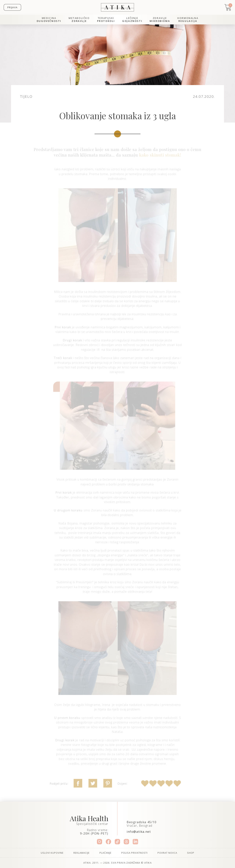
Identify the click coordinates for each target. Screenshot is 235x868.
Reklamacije (82, 853)
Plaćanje (105, 853)
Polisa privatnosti (134, 853)
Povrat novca (167, 853)
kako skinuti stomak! (160, 155)
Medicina (49, 20)
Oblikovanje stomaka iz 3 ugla (117, 116)
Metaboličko (79, 20)
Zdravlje (160, 20)
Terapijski (106, 20)
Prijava (12, 7)
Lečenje (132, 20)
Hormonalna (188, 20)
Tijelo (26, 96)
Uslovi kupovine (52, 853)
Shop (191, 853)
